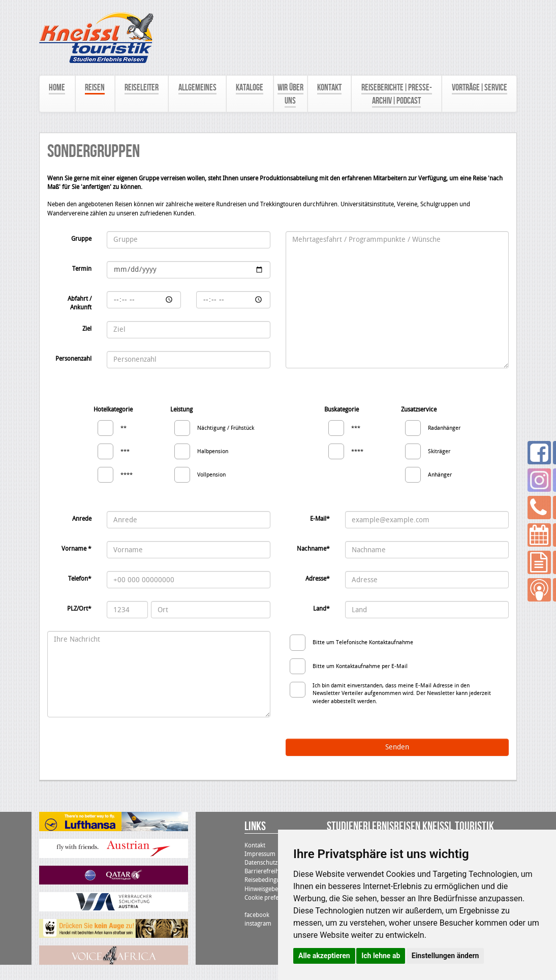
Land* (321, 609)
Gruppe (81, 239)
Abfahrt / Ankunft (80, 303)
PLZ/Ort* (79, 609)
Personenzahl (73, 359)
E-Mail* (320, 519)
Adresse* (318, 579)
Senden (397, 747)
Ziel (87, 329)
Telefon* (80, 579)
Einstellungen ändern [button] (445, 956)
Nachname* (313, 549)
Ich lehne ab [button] (381, 956)
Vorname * (76, 549)
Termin (82, 269)
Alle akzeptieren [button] (324, 956)
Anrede (82, 519)
